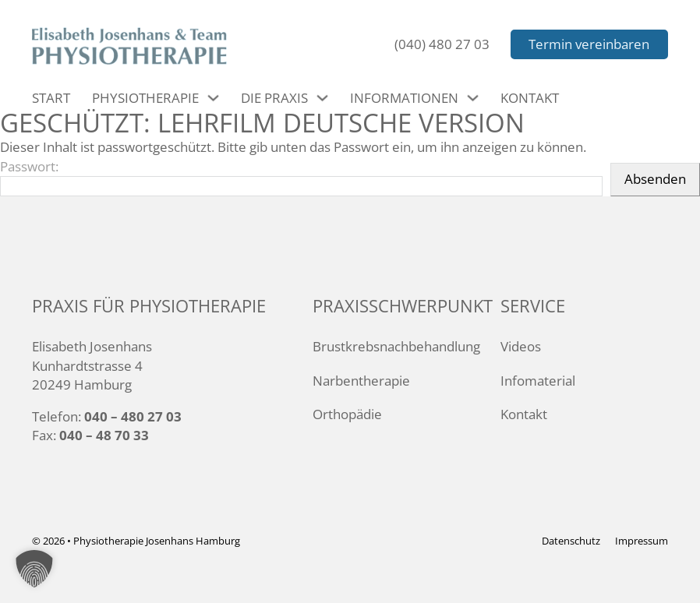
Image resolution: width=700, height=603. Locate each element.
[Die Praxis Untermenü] (322, 98)
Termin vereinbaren (589, 44)
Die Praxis (274, 98)
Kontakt (530, 98)
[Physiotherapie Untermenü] (213, 98)
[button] (34, 569)
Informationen (404, 98)
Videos (521, 346)
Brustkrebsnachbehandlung (396, 346)
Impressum (642, 541)
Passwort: (301, 177)
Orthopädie (347, 414)
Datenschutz (571, 541)
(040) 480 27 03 (442, 44)
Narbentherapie (361, 381)
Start (51, 98)
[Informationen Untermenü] (473, 98)
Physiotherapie (145, 98)
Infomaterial (538, 381)
